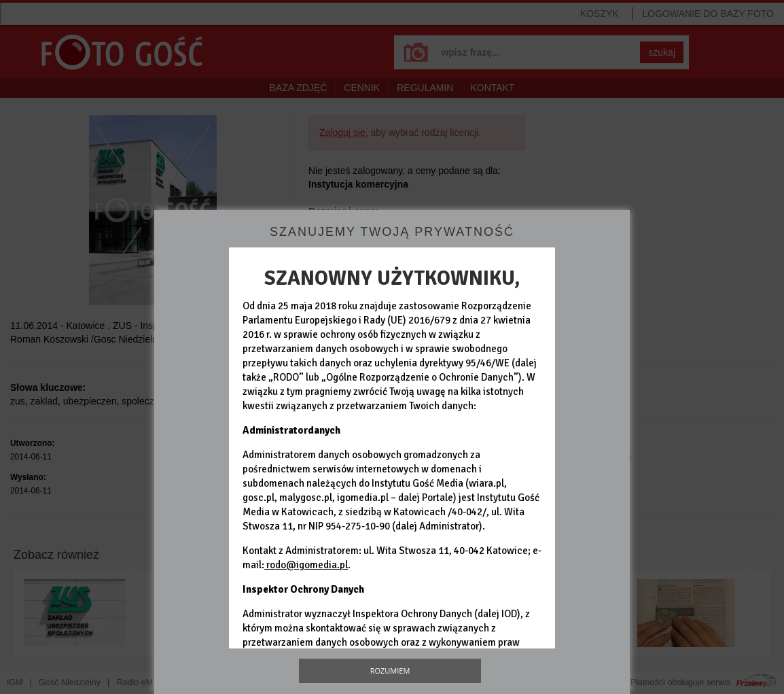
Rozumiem (390, 671)
